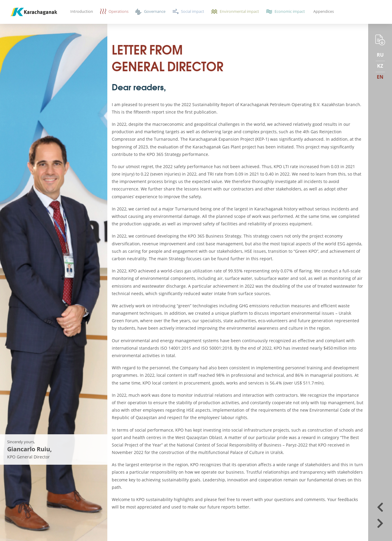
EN (380, 77)
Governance (155, 11)
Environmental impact (239, 11)
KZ (380, 66)
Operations (118, 11)
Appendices (324, 11)
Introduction (82, 11)
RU (380, 55)
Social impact (193, 11)
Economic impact (290, 11)
